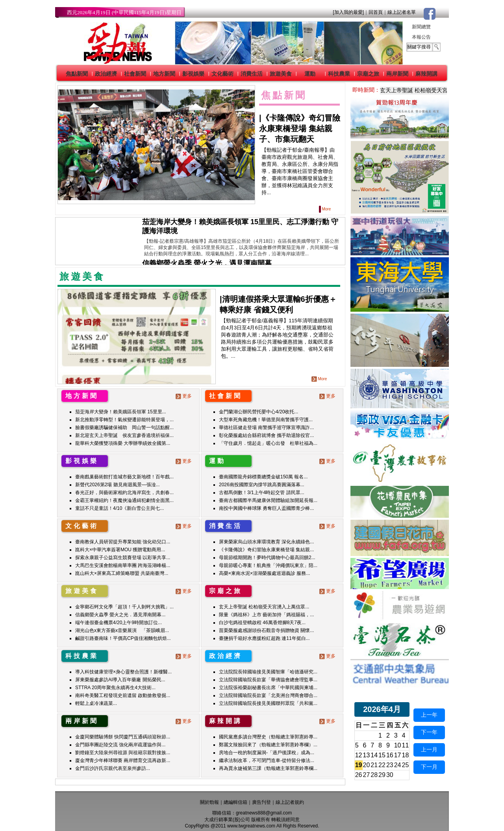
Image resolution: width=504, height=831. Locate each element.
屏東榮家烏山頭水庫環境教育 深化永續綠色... (266, 542)
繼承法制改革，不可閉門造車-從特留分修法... (267, 760)
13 (367, 755)
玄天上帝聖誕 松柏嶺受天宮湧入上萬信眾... (264, 607)
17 (398, 755)
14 (374, 755)
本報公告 (421, 37)
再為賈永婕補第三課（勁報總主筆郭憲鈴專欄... (268, 768)
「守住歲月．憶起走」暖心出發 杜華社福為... (268, 443)
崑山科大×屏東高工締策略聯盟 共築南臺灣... (122, 573)
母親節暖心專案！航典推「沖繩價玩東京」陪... (268, 565)
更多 (184, 396)
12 (359, 755)
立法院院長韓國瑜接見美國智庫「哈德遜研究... (268, 672)
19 (359, 765)
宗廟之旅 (368, 74)
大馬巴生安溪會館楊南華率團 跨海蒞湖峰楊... (123, 565)
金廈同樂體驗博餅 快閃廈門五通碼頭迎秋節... (123, 737)
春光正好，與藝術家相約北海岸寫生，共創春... (124, 493)
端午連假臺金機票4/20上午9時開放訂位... (119, 623)
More (325, 209)
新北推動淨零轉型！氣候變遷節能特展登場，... (124, 420)
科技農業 (339, 74)
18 (406, 755)
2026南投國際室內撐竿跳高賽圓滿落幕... (262, 485)
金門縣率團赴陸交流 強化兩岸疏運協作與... (120, 745)
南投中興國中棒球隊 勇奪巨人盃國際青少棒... (266, 508)
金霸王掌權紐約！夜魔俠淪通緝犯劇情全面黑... (124, 500)
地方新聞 (164, 74)
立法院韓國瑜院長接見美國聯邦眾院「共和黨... (268, 703)
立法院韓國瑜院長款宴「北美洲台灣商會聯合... (268, 695)
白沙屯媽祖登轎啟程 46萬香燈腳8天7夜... (262, 623)
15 (382, 755)
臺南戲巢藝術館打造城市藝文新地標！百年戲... (124, 477)
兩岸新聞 (397, 74)
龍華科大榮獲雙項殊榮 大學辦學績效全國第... (123, 443)
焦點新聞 (77, 74)
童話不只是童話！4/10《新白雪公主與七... (120, 508)
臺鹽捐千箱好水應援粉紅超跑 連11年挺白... (264, 638)
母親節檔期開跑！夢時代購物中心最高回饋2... (267, 558)
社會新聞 (135, 74)
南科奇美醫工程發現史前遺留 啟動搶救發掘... (123, 695)
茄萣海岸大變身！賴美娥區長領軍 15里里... (121, 412)
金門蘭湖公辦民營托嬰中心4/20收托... (258, 412)
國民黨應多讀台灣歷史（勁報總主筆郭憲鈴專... (268, 737)
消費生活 (252, 74)
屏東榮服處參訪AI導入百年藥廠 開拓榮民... (120, 680)
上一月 (429, 749)
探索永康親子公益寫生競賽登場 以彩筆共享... (123, 558)
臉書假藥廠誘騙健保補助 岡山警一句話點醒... (124, 428)
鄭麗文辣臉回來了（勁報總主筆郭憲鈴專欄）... (268, 745)
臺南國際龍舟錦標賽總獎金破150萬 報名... (263, 477)
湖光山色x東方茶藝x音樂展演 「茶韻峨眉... (122, 630)
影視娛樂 (193, 74)
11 (406, 745)
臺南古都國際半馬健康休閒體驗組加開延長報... (268, 500)
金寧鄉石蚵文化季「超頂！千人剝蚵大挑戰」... (124, 607)
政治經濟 (106, 74)
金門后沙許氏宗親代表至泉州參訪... (113, 768)
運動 (310, 74)
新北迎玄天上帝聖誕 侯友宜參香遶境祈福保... (124, 435)
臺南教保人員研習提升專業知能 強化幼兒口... (123, 542)
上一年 (429, 715)
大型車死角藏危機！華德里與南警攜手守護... (266, 420)
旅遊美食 (281, 74)
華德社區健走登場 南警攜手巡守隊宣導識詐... (266, 428)
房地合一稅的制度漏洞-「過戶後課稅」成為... (267, 753)
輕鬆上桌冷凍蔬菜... (96, 703)
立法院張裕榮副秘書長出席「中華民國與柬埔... (268, 688)
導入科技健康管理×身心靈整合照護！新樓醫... (123, 672)
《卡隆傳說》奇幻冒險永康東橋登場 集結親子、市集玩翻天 (300, 128)
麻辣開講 (426, 74)
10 (398, 745)
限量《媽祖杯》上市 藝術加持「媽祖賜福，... (266, 615)
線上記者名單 (402, 12)
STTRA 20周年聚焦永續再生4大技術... (115, 688)
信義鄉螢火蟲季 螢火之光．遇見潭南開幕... (120, 615)
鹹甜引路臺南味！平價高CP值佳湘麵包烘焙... (123, 638)
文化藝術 (222, 74)
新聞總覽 (421, 27)
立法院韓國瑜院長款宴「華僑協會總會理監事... (268, 680)
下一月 (429, 767)
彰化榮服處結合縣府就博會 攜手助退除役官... (266, 435)
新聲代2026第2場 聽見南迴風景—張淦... (118, 485)
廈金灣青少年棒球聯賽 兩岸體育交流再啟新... (123, 760)
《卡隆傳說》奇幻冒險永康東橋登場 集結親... (266, 550)
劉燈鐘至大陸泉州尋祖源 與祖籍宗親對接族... (123, 753)
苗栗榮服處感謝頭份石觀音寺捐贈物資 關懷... (266, 630)
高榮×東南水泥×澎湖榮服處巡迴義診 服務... (264, 573)
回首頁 (376, 12)
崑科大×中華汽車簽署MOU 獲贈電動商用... (120, 550)
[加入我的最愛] (348, 12)
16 (390, 755)
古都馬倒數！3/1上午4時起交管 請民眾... (262, 493)
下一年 (429, 732)
